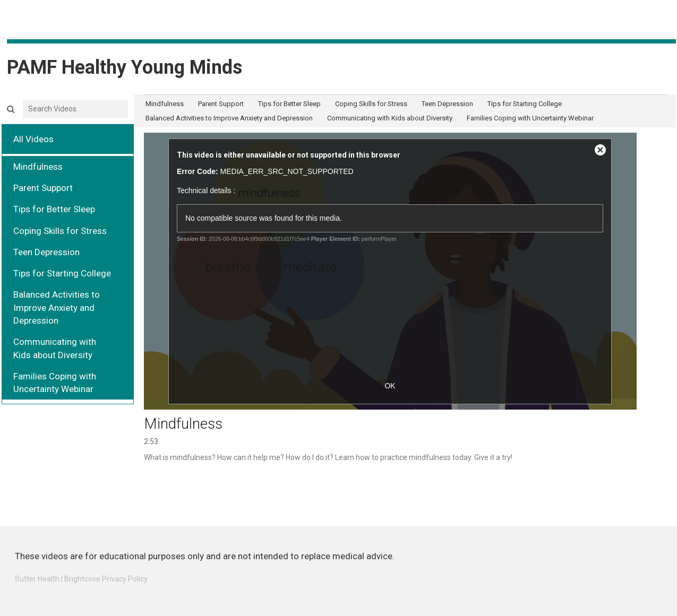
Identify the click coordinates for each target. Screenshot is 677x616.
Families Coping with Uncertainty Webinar (55, 383)
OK (390, 386)
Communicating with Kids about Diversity (55, 348)
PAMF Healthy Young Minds (125, 67)
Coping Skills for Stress (60, 231)
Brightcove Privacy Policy (106, 579)
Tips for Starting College (62, 273)
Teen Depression (46, 252)
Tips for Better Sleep (54, 209)
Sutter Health (37, 579)
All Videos (33, 139)
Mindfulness (38, 167)
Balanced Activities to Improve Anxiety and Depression (57, 307)
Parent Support (43, 188)
